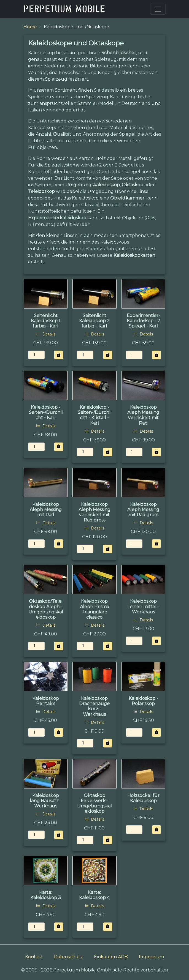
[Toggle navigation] (158, 9)
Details (46, 334)
